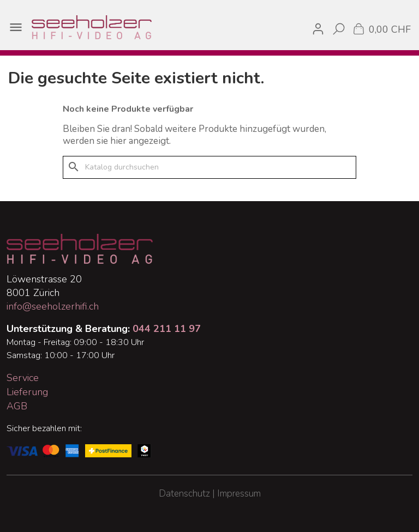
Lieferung (27, 392)
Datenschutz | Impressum (210, 494)
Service (23, 378)
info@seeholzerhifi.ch (53, 306)
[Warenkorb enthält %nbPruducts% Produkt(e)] (381, 29)
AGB (17, 406)
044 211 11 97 (167, 329)
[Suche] (209, 167)
